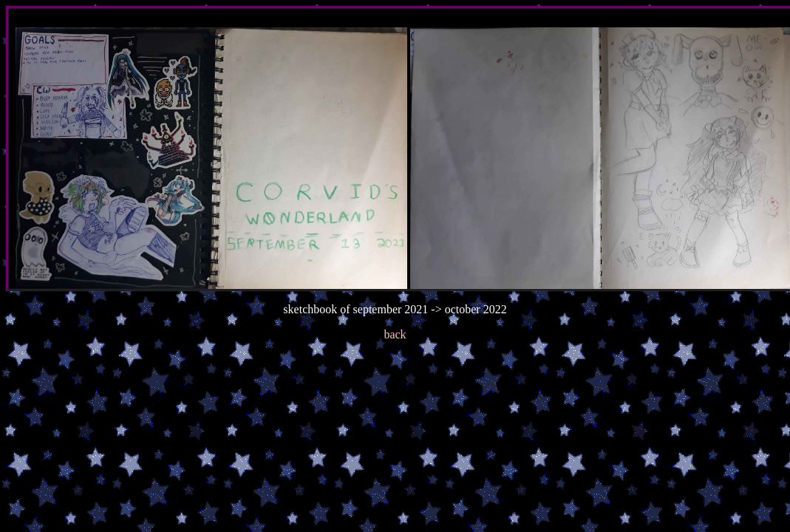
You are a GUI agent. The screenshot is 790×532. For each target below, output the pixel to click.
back (395, 334)
